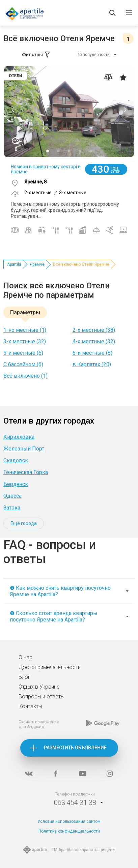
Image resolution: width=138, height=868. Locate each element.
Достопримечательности (50, 667)
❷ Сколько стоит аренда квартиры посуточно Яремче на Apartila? (54, 616)
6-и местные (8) (92, 353)
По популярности (93, 55)
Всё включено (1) (25, 376)
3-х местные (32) (25, 341)
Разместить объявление (75, 748)
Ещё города (24, 523)
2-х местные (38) (94, 330)
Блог (24, 677)
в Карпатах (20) (92, 364)
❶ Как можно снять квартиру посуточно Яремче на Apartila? (60, 591)
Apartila (14, 264)
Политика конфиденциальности (69, 831)
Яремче (37, 264)
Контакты (30, 706)
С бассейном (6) (23, 364)
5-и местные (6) (23, 353)
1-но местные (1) (25, 330)
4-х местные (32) (94, 341)
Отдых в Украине (39, 687)
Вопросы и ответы (42, 697)
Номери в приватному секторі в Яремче (46, 169)
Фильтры (36, 55)
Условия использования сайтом (69, 821)
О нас (25, 657)
